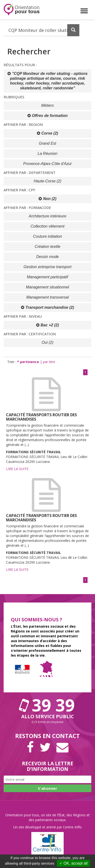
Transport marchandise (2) (47, 307)
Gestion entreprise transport (47, 267)
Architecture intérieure (48, 216)
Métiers (47, 105)
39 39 (47, 705)
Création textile (48, 247)
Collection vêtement (48, 226)
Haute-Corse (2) (48, 181)
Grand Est (47, 143)
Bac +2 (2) (47, 325)
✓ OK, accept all (73, 863)
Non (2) (47, 199)
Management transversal (47, 297)
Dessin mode (47, 257)
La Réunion (47, 154)
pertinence (29, 362)
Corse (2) (47, 133)
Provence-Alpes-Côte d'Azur (47, 164)
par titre (49, 362)
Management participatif (48, 277)
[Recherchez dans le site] (42, 30)
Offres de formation (48, 116)
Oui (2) (48, 342)
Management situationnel (48, 287)
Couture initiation (47, 236)
